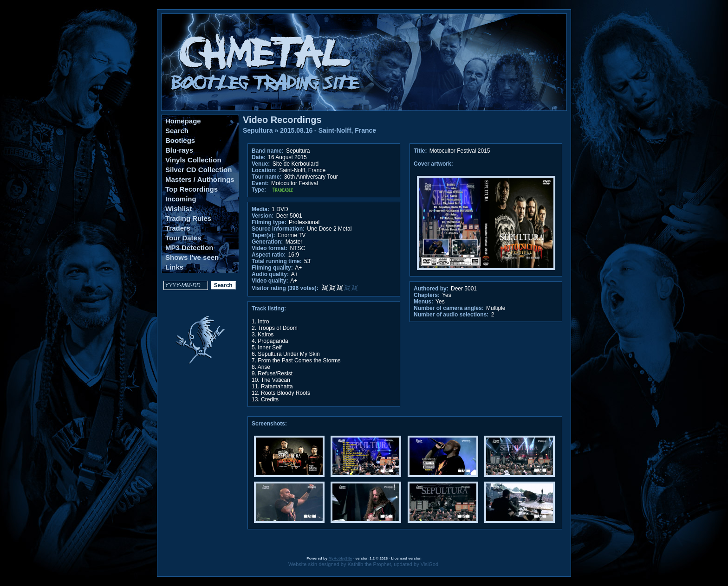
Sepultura (258, 130)
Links (174, 267)
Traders (178, 228)
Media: (260, 209)
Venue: (261, 164)
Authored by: (431, 289)
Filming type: (269, 222)
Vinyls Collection (193, 160)
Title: (421, 151)
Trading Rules (188, 218)
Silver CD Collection (198, 170)
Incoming (181, 199)
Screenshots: (269, 424)
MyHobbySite (340, 558)
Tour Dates (183, 238)
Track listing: (269, 309)
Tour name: (266, 177)
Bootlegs (180, 140)
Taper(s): (263, 235)
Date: (259, 157)
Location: (264, 170)
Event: (260, 183)
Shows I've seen (192, 257)
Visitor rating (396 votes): (285, 288)
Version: (263, 216)
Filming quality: (272, 268)
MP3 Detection (189, 248)
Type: (259, 190)
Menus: (423, 302)
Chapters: (427, 295)
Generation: (267, 242)
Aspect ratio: (269, 255)
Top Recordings (192, 189)
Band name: (268, 151)
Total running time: (277, 261)
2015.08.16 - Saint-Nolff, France (328, 130)
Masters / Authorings (200, 179)
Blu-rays (179, 150)
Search (177, 131)
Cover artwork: (433, 164)
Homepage (183, 121)
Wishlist (179, 209)
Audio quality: (270, 274)
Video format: (270, 248)
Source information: (278, 229)
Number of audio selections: (451, 315)
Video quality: (270, 281)
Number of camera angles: (449, 308)
